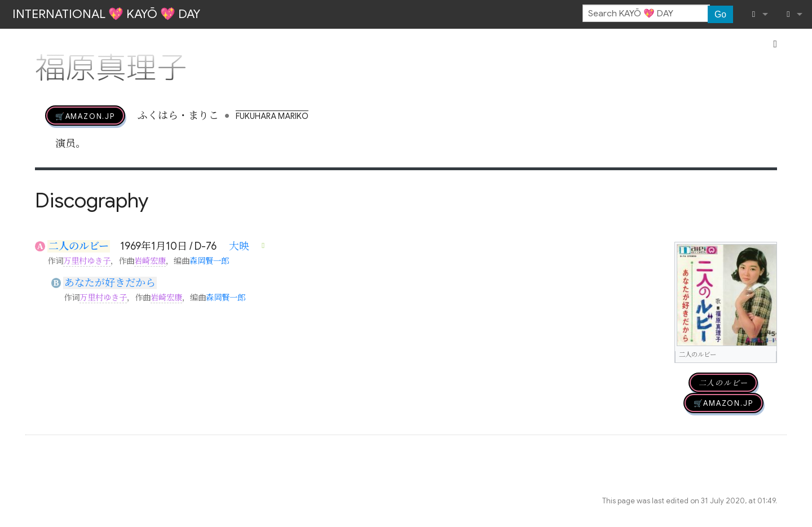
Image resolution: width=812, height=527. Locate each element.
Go (720, 14)
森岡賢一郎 (209, 261)
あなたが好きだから (110, 283)
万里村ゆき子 (87, 261)
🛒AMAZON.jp (85, 116)
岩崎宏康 (150, 261)
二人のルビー (79, 246)
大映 (239, 246)
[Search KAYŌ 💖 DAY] (646, 14)
